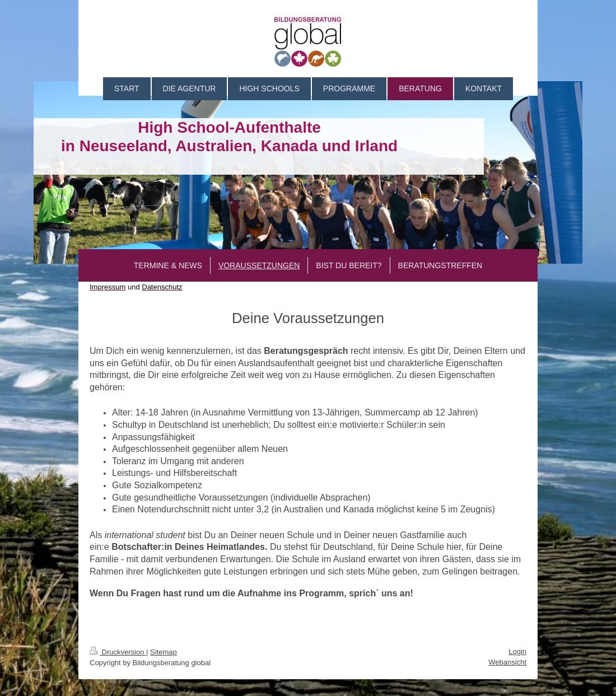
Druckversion (118, 652)
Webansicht (507, 662)
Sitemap (164, 652)
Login (517, 651)
